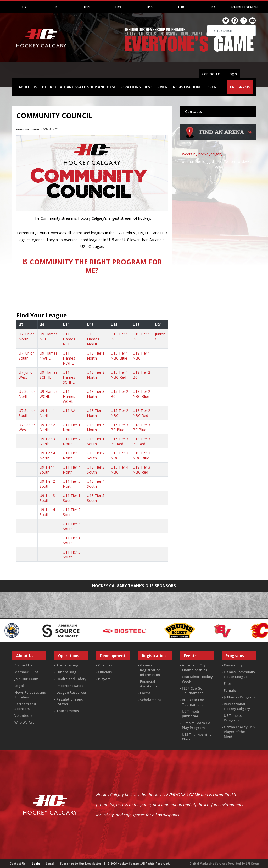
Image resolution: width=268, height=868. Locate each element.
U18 (181, 7)
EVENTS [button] (214, 87)
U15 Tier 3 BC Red (119, 441)
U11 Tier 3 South (72, 526)
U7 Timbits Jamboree (191, 714)
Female (230, 690)
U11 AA (69, 411)
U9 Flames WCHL (49, 394)
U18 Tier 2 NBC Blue (141, 394)
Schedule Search (244, 7)
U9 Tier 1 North (47, 413)
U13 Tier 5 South (96, 498)
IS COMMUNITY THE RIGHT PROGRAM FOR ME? (92, 266)
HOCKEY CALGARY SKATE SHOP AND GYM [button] (79, 87)
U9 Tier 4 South (47, 512)
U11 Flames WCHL (69, 396)
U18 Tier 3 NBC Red (141, 470)
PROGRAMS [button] (240, 87)
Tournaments (68, 711)
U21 (213, 7)
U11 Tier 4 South (72, 540)
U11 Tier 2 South (72, 512)
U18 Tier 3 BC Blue (141, 427)
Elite (227, 683)
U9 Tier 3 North (47, 441)
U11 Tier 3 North (72, 455)
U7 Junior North (26, 337)
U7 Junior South (26, 356)
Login (232, 74)
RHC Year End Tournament (193, 702)
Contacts (193, 112)
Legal (19, 686)
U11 (87, 7)
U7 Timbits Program (233, 718)
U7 (24, 7)
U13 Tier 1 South (96, 441)
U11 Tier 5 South (72, 555)
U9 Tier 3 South (47, 498)
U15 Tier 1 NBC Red (119, 375)
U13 (118, 7)
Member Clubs (26, 672)
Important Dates (70, 686)
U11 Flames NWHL (69, 358)
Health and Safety (71, 679)
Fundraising (66, 672)
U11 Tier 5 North (72, 484)
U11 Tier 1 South (72, 498)
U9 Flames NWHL (49, 356)
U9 (56, 7)
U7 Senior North (27, 394)
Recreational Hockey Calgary (237, 706)
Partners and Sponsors (25, 706)
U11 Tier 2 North (72, 441)
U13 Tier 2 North (96, 375)
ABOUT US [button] (28, 87)
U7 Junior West (26, 375)
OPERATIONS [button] (129, 87)
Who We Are (24, 722)
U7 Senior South (27, 413)
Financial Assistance (149, 684)
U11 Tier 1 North (72, 427)
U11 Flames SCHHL (69, 377)
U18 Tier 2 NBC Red (141, 413)
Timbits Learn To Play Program (196, 725)
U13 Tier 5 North (96, 427)
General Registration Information (150, 670)
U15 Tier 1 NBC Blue (119, 356)
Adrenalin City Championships (194, 668)
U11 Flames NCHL (69, 339)
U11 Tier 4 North (72, 470)
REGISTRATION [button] (186, 87)
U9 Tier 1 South (47, 470)
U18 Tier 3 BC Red (141, 441)
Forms (145, 693)
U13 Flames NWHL (93, 339)
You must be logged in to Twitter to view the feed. (218, 164)
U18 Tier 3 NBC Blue (141, 455)
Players (104, 679)
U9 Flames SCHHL (49, 375)
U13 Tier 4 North (96, 413)
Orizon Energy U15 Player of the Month (239, 732)
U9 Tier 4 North (47, 455)
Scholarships (151, 700)
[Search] (231, 31)
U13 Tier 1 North (96, 356)
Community (233, 665)
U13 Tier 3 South (96, 470)
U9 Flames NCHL (49, 337)
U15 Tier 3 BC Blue (119, 427)
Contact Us (211, 74)
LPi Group (253, 864)
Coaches (105, 665)
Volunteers (23, 715)
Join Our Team (26, 679)
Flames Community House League (239, 674)
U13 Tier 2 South (96, 455)
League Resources (71, 692)
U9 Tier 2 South (47, 484)
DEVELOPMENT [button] (157, 87)
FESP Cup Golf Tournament (193, 691)
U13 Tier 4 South (96, 484)
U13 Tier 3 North (96, 394)
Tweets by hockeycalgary (201, 154)
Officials (105, 672)
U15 (150, 7)
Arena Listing (67, 665)
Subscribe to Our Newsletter (81, 864)
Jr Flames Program (239, 697)
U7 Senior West (27, 427)
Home (20, 129)
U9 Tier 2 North (47, 427)
